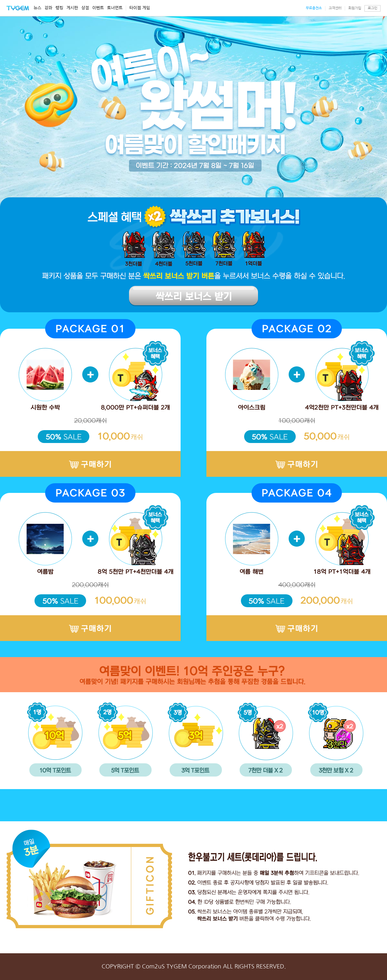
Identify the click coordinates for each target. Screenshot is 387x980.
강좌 (48, 8)
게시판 (72, 8)
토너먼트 (115, 8)
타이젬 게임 (140, 8)
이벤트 (98, 8)
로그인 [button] (372, 8)
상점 (85, 8)
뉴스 (37, 8)
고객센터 (335, 8)
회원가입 (355, 8)
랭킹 (59, 8)
